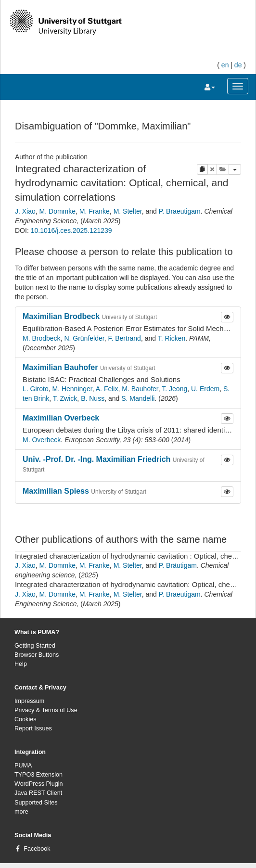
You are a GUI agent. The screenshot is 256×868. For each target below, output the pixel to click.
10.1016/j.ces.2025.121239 (71, 230)
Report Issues (33, 728)
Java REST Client (38, 793)
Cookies (26, 719)
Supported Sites (36, 803)
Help (21, 664)
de (238, 65)
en (225, 65)
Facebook (37, 849)
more (21, 812)
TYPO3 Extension (38, 775)
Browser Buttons (37, 655)
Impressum (29, 701)
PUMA (23, 766)
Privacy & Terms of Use (46, 710)
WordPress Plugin (39, 784)
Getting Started (35, 646)
